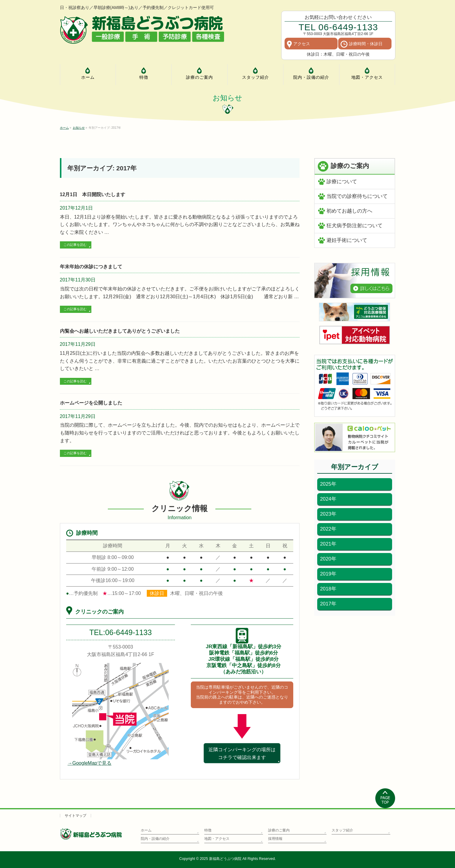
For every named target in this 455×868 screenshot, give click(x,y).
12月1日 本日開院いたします (93, 194)
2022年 (328, 529)
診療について (342, 182)
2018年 (328, 589)
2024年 (328, 499)
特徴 (208, 830)
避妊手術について (347, 240)
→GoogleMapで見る (90, 763)
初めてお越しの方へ (349, 211)
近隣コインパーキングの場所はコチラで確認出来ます (242, 753)
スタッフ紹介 (342, 830)
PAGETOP (385, 798)
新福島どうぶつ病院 (225, 859)
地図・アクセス (217, 839)
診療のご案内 (279, 830)
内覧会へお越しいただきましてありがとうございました (120, 331)
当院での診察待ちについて (357, 196)
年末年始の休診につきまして (91, 267)
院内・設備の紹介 (155, 839)
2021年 (328, 544)
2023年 (328, 514)
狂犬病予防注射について (355, 226)
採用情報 (275, 839)
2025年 (328, 484)
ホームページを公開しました (91, 403)
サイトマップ (75, 816)
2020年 (328, 559)
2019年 (328, 574)
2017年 (328, 604)
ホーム (146, 830)
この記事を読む (75, 245)
